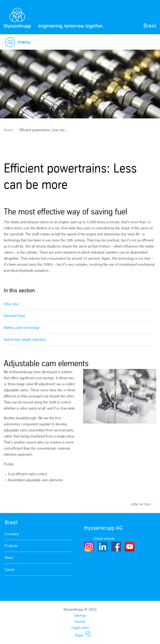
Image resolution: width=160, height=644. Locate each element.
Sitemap (80, 615)
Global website (104, 539)
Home (8, 130)
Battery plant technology (22, 328)
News (9, 558)
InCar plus (11, 304)
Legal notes (80, 628)
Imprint (80, 622)
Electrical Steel (14, 316)
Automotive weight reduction (25, 339)
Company (12, 534)
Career (10, 570)
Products (11, 546)
